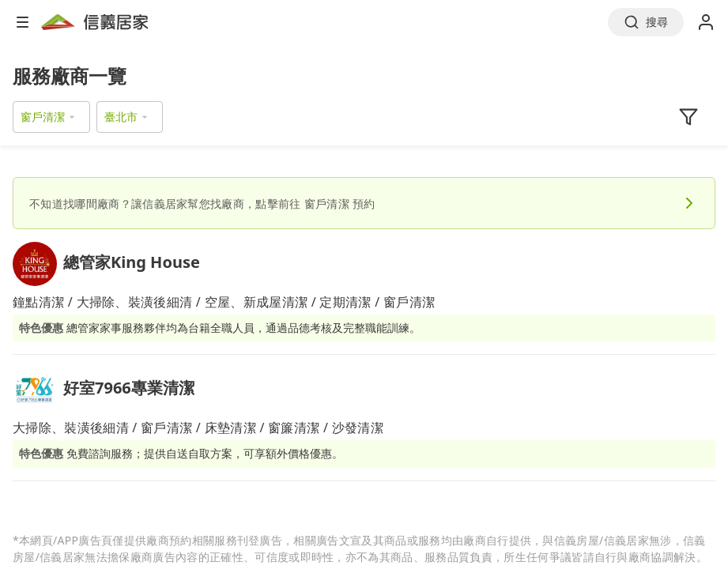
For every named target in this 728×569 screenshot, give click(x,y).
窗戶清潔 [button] (43, 117)
